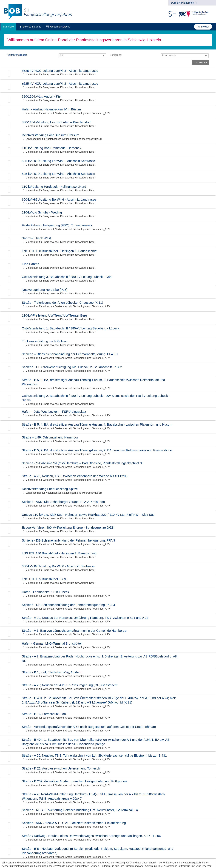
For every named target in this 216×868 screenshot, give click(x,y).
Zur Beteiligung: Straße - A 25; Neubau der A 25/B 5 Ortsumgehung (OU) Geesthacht (108, 688)
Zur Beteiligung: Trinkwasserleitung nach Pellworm (108, 344)
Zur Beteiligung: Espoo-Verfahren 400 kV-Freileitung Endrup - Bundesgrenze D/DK (108, 530)
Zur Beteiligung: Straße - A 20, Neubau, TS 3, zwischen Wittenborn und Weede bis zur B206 (108, 478)
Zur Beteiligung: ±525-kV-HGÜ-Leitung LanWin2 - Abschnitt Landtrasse (108, 86)
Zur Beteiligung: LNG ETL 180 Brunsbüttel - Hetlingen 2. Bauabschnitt (108, 556)
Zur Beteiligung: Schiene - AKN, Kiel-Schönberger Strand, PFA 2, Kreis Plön (108, 504)
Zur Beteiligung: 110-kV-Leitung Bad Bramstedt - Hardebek (108, 150)
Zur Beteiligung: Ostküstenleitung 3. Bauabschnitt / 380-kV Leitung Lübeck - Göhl (108, 279)
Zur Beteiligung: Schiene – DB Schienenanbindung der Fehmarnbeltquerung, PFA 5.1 (108, 357)
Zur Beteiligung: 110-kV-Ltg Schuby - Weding (108, 215)
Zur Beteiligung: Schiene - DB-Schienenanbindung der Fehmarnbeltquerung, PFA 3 (108, 543)
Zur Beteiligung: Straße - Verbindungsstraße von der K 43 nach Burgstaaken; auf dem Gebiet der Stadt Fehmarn (108, 729)
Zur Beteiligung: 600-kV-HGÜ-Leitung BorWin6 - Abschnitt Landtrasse (108, 202)
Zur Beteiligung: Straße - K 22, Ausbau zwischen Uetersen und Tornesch (108, 771)
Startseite (9, 27)
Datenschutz (10, 864)
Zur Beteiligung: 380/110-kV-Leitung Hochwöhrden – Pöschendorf (108, 125)
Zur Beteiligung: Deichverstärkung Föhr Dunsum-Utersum (108, 138)
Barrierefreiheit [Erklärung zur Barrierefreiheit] (48, 864)
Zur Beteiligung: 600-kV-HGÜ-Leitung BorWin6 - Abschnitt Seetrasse (108, 569)
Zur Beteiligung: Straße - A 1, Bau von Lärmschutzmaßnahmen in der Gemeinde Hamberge (108, 633)
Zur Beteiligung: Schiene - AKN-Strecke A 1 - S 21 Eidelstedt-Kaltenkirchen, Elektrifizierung (108, 825)
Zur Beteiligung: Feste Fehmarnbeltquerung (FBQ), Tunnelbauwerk (108, 228)
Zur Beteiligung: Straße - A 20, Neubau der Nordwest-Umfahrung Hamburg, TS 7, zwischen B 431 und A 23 (108, 620)
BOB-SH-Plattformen (184, 3)
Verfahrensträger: (17, 55)
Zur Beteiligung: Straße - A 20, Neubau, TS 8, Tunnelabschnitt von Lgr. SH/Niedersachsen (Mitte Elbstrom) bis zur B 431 (108, 758)
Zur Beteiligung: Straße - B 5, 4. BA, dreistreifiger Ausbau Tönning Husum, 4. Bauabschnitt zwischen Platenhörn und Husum (108, 427)
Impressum (28, 864)
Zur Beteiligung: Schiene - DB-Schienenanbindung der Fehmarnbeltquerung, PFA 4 (108, 607)
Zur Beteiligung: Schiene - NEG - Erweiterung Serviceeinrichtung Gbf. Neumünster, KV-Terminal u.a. (108, 812)
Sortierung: (116, 55)
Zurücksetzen (200, 63)
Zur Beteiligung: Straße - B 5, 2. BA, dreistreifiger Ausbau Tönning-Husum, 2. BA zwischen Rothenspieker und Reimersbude (108, 453)
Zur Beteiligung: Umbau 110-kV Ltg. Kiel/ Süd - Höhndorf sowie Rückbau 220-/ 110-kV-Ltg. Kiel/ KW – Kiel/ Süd (108, 517)
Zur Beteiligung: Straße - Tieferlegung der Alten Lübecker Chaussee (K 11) (108, 305)
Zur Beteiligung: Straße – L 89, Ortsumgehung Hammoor (108, 440)
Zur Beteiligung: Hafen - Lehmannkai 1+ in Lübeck (108, 594)
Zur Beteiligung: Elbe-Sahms (108, 266)
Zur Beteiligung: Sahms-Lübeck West (108, 241)
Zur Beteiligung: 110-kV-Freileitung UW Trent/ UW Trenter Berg (108, 318)
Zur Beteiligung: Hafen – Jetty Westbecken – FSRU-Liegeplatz (108, 414)
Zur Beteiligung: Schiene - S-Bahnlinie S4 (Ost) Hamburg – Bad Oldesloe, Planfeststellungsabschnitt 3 (108, 466)
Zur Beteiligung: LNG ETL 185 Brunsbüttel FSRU (108, 582)
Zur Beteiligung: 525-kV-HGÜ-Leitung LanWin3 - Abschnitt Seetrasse (108, 163)
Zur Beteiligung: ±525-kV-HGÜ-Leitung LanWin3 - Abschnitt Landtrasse (108, 73)
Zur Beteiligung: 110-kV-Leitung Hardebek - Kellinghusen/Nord (108, 189)
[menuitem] (8, 27)
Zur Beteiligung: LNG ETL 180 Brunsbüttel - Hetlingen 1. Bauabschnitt (108, 253)
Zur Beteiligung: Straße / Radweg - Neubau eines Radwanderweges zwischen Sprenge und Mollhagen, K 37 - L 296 (108, 838)
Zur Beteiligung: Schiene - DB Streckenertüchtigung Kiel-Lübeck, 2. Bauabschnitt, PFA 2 (108, 369)
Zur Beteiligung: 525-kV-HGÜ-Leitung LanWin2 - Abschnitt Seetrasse (108, 176)
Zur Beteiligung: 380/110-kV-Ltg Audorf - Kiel (108, 99)
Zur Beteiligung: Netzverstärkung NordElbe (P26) (108, 292)
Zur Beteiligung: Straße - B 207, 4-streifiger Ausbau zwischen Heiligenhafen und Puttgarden (108, 784)
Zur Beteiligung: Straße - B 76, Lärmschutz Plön (108, 716)
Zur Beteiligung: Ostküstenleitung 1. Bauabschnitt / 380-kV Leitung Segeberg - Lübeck (108, 331)
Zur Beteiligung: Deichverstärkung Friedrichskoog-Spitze (108, 491)
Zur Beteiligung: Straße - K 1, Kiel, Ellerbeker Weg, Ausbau (108, 675)
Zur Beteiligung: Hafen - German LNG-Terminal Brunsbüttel (108, 646)
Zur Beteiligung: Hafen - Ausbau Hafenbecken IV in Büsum (108, 112)
